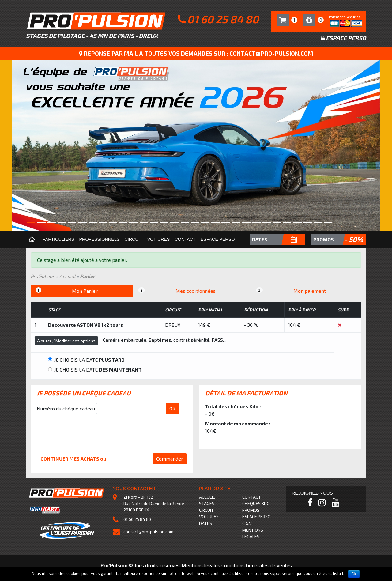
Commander (170, 459)
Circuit (133, 239)
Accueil (68, 276)
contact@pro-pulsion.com (148, 532)
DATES (205, 523)
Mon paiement (291, 290)
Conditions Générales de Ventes (257, 565)
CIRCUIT (206, 510)
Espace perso (218, 239)
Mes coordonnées (177, 290)
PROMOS (251, 510)
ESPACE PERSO (256, 517)
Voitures (159, 239)
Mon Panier (67, 290)
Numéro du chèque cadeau (66, 408)
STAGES (207, 503)
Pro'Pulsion (43, 276)
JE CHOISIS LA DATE (86, 360)
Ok (354, 574)
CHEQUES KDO (256, 503)
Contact (185, 239)
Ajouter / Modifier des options (66, 341)
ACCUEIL (207, 497)
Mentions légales (201, 565)
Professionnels (99, 239)
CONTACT (252, 497)
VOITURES (209, 517)
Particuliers (58, 239)
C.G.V (247, 523)
